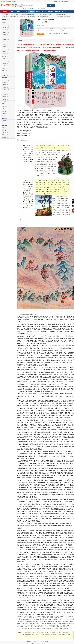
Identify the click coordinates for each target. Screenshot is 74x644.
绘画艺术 (24, 14)
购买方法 (4, 132)
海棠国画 (68, 16)
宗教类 (25, 11)
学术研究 (4, 61)
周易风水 (50, 14)
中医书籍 (42, 16)
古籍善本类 (51, 11)
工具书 (4, 66)
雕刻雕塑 (32, 14)
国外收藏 (60, 16)
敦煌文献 (4, 37)
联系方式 (66, 1)
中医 (41, 8)
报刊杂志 (44, 11)
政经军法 (4, 56)
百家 (7, 14)
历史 (5, 14)
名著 (10, 14)
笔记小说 (16, 16)
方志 (3, 128)
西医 (3, 109)
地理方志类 (57, 11)
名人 (12, 14)
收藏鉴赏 (21, 16)
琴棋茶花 (12, 16)
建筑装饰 (4, 92)
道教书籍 (46, 14)
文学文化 (4, 27)
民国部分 (60, 14)
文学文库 (4, 54)
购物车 (18, 1)
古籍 (44, 8)
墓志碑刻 (4, 102)
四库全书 (4, 35)
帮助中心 (64, 11)
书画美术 (32, 8)
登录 (13, 1)
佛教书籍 (42, 14)
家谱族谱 (7, 16)
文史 (28, 8)
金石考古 (26, 16)
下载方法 (4, 135)
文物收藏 (4, 87)
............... (68, 14)
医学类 (38, 11)
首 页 (12, 11)
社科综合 (4, 49)
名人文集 (4, 32)
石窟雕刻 (4, 85)
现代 (3, 116)
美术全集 (4, 99)
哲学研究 (4, 63)
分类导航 (5, 11)
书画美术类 (31, 11)
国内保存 (64, 16)
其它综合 (4, 97)
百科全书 (4, 51)
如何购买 (56, 1)
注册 (15, 1)
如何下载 (61, 1)
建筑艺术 (30, 16)
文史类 (19, 11)
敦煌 (17, 14)
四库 (14, 14)
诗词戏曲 (3, 16)
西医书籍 (46, 16)
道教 (3, 73)
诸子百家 (4, 30)
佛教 (38, 8)
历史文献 (25, 8)
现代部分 (64, 14)
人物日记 (4, 59)
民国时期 (4, 113)
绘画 (36, 8)
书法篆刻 (28, 14)
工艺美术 (34, 16)
